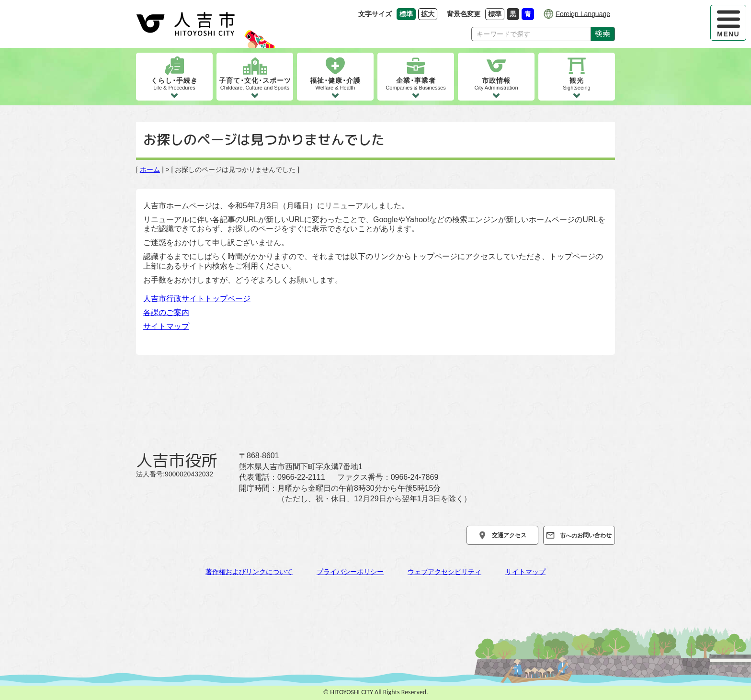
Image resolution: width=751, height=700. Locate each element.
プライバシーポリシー (350, 572)
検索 (603, 34)
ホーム (150, 169)
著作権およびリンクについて (249, 572)
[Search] (531, 34)
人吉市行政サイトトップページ (197, 299)
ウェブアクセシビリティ (444, 572)
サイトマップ (166, 326)
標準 (496, 14)
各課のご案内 (166, 312)
